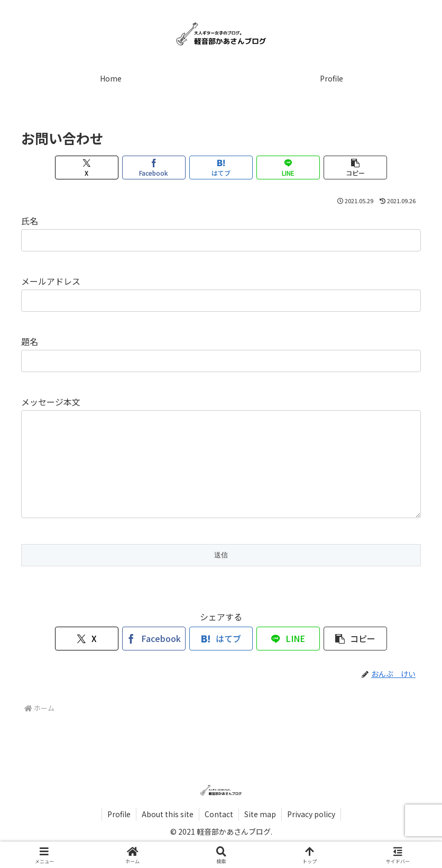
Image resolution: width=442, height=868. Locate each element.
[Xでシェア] (87, 168)
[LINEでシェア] (288, 168)
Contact (219, 835)
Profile (119, 835)
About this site (168, 835)
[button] (356, 168)
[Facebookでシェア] (154, 168)
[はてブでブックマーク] (221, 168)
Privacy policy (311, 835)
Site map (260, 835)
